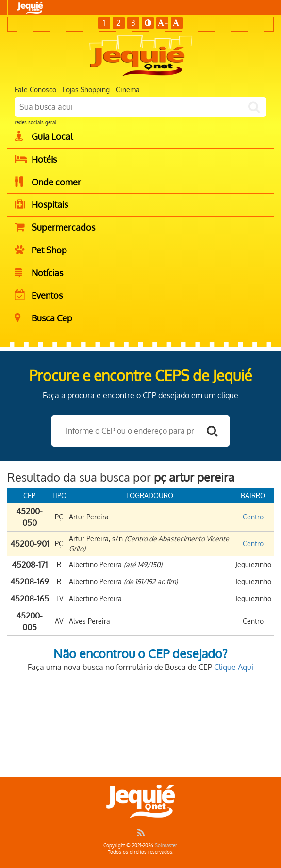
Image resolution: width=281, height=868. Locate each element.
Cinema (128, 90)
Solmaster (166, 845)
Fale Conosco (35, 90)
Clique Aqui (234, 667)
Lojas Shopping (86, 90)
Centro (253, 517)
